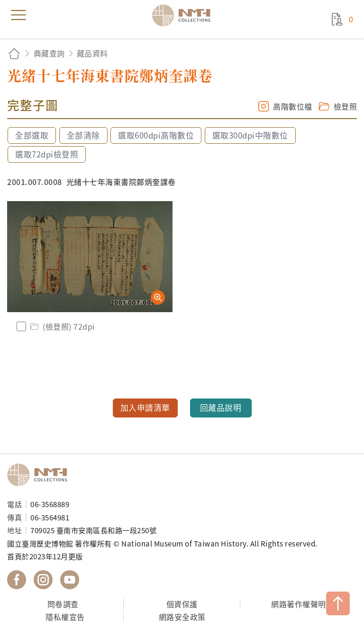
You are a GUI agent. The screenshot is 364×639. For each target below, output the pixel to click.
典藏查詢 (49, 53)
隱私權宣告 (65, 617)
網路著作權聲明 (299, 604)
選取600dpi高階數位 (156, 135)
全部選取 (32, 135)
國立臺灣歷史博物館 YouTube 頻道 (70, 580)
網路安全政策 (182, 617)
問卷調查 (63, 604)
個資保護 (182, 604)
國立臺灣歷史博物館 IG (43, 580)
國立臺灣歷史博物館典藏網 (184, 15)
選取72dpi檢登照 (47, 154)
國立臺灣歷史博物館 (40, 475)
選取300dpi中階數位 (250, 135)
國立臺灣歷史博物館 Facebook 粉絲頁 (17, 580)
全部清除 (83, 135)
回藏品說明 (221, 407)
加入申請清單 (145, 407)
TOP (338, 603)
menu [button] (18, 15)
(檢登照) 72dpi (62, 326)
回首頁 (14, 53)
